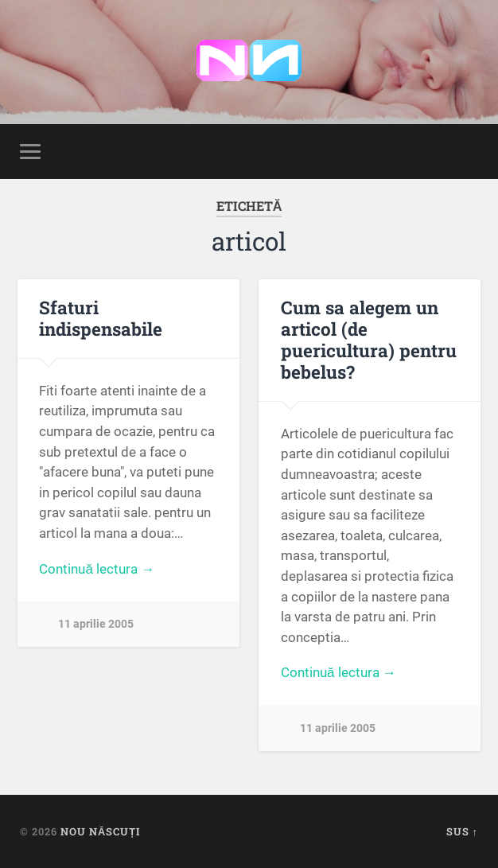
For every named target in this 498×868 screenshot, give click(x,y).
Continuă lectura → (97, 569)
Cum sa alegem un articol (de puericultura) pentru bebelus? (369, 339)
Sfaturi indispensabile (101, 318)
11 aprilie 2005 (96, 624)
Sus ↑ (462, 831)
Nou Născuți (100, 831)
